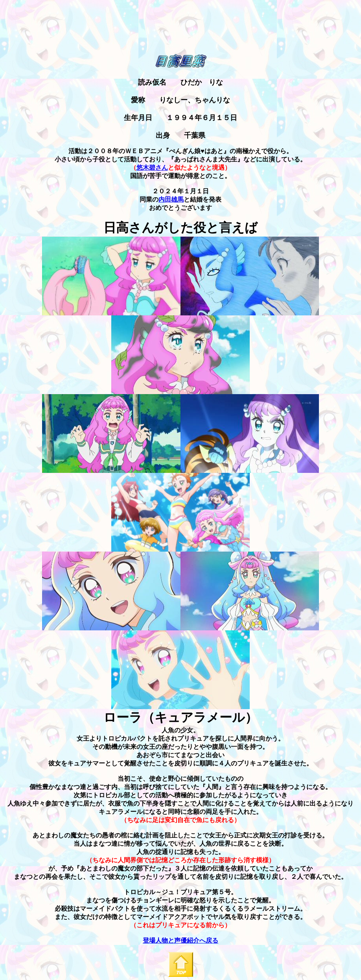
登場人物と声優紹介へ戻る (180, 940)
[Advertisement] (180, 41)
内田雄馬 (171, 199)
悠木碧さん (152, 168)
